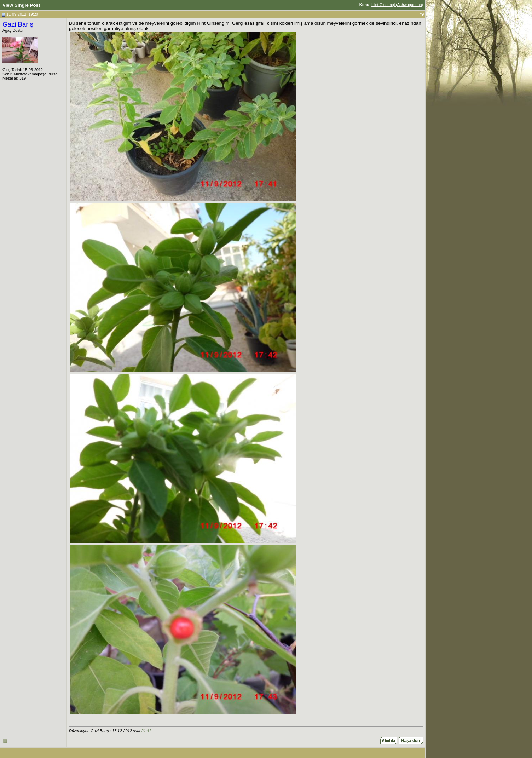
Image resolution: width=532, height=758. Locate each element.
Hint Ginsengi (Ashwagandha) (397, 5)
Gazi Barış (18, 24)
